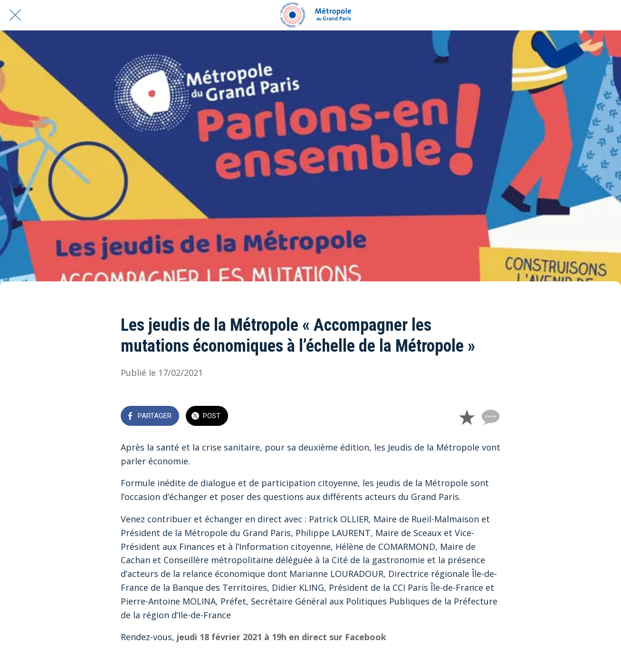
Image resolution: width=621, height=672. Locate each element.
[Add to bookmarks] (467, 417)
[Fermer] (15, 15)
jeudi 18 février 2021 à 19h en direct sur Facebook (282, 637)
